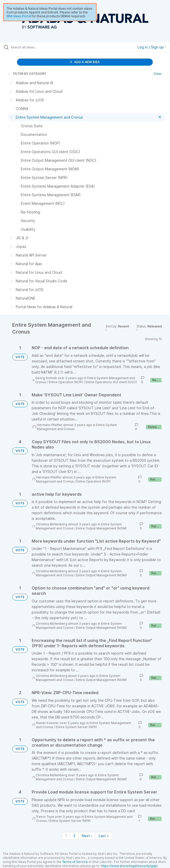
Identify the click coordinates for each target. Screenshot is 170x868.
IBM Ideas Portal (19, 16)
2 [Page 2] (74, 836)
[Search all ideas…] (39, 47)
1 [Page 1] (66, 836)
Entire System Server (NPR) (76, 727)
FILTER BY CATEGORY (27, 74)
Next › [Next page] (87, 836)
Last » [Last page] (104, 836)
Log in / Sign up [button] (152, 47)
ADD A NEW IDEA (85, 62)
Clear (158, 74)
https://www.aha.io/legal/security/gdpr (129, 866)
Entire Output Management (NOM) (101, 528)
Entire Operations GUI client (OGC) (111, 382)
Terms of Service (75, 862)
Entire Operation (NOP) (66, 382)
